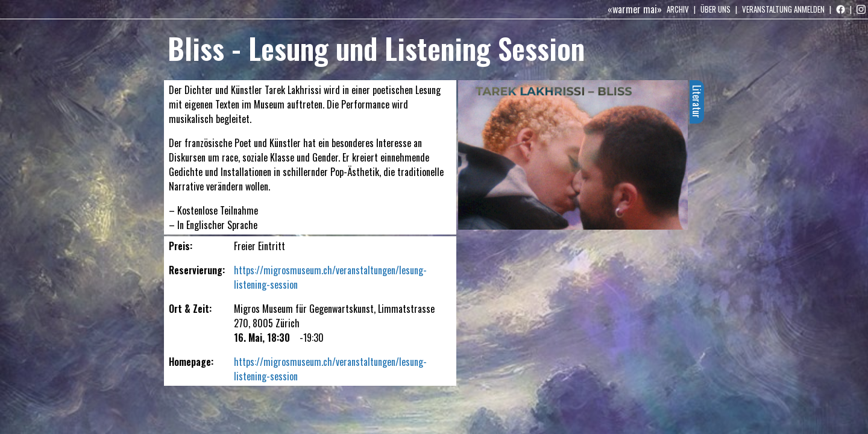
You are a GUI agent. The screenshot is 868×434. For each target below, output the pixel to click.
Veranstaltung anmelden (783, 9)
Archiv (678, 9)
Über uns (715, 9)
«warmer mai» (635, 9)
